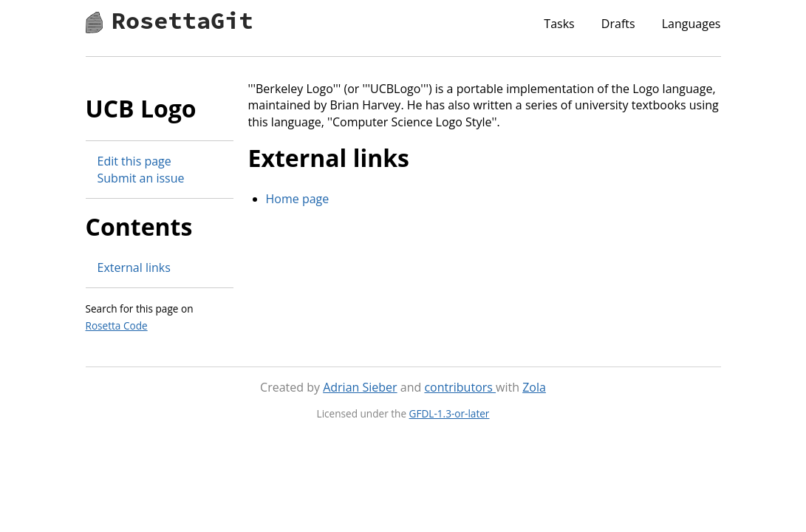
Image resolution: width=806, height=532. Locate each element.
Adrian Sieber (360, 387)
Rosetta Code (117, 325)
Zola (534, 387)
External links (134, 267)
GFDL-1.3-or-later (450, 413)
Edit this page (134, 161)
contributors (460, 387)
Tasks (559, 24)
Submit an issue (141, 178)
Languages (691, 24)
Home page (298, 199)
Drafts (618, 24)
